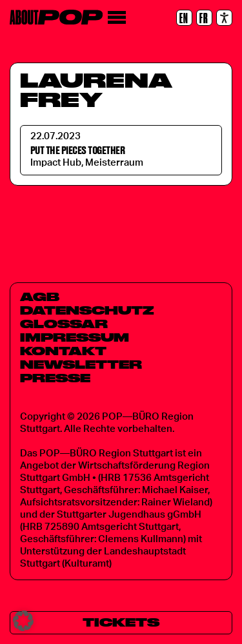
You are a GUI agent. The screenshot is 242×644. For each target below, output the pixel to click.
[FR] (204, 18)
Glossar (64, 324)
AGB (40, 297)
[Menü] (116, 18)
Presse (55, 378)
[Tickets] (121, 623)
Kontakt (63, 351)
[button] (23, 621)
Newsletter (81, 364)
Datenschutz (87, 310)
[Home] (56, 17)
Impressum (75, 337)
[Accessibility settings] (224, 18)
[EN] (184, 18)
